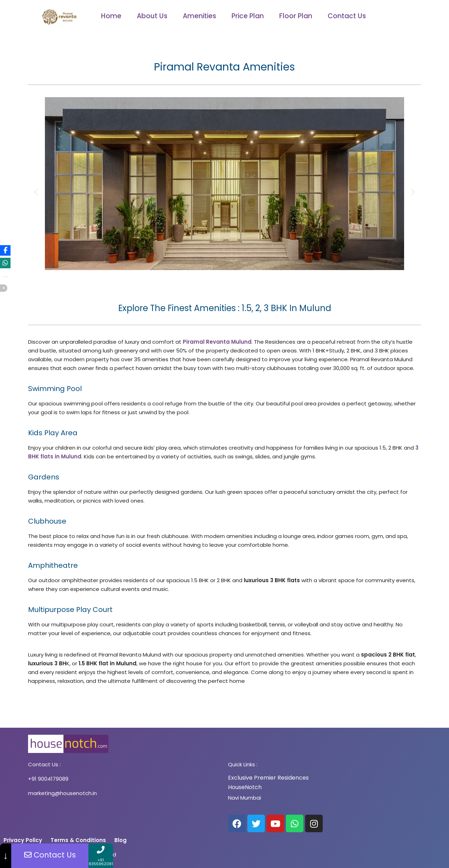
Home (111, 16)
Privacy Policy (24, 840)
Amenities (199, 16)
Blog (120, 840)
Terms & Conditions (79, 840)
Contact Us (347, 16)
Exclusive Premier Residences (268, 778)
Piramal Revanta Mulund (217, 342)
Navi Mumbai (244, 798)
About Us (152, 16)
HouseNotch (245, 787)
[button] (36, 192)
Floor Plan (296, 16)
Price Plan (248, 16)
